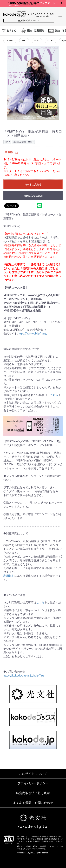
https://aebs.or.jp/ (39, 849)
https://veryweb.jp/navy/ (33, 334)
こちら (54, 395)
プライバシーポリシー (33, 783)
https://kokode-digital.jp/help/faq (24, 676)
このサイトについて (33, 774)
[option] (33, 83)
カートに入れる (33, 184)
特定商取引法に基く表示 (33, 793)
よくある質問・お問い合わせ (33, 803)
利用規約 (9, 576)
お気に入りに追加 (33, 196)
